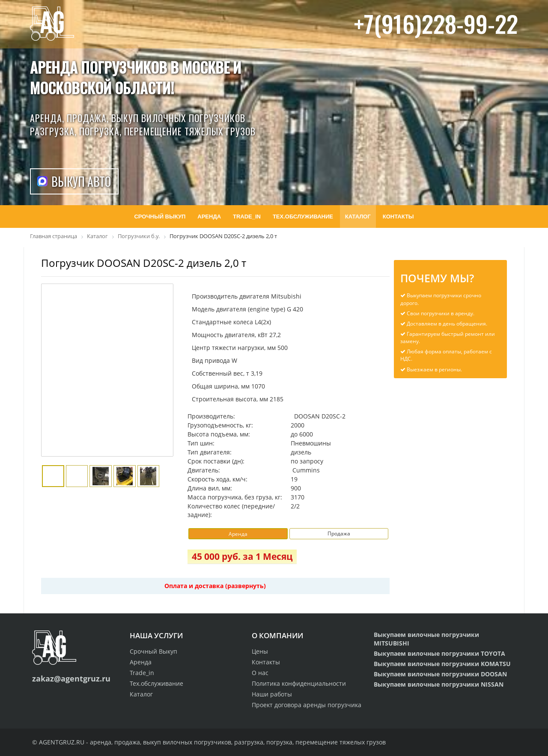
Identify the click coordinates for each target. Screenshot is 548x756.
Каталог (141, 694)
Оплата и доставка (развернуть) (215, 586)
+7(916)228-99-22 (436, 23)
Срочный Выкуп (153, 651)
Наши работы (272, 694)
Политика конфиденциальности (299, 683)
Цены (260, 651)
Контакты (266, 662)
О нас (260, 673)
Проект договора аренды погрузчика (307, 705)
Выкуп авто (81, 181)
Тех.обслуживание (156, 683)
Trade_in (142, 673)
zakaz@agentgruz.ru (71, 678)
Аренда (141, 662)
